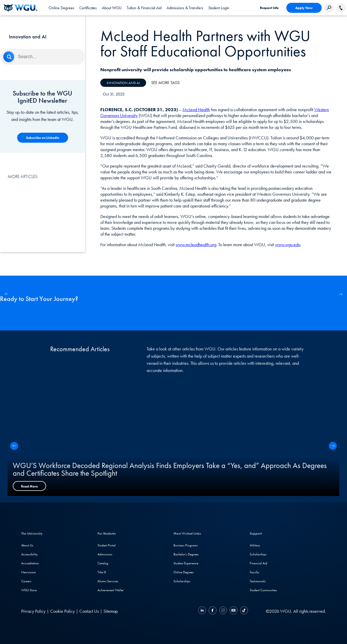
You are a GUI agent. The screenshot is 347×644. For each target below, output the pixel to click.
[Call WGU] (341, 8)
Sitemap (111, 611)
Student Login (219, 8)
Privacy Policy (33, 611)
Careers (26, 581)
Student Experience (186, 563)
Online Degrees (184, 572)
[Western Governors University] (20, 8)
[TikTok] (243, 611)
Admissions (105, 554)
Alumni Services (108, 581)
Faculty (254, 572)
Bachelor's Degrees (186, 554)
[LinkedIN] (203, 611)
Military (255, 545)
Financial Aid (258, 563)
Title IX (102, 572)
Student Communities (263, 590)
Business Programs (186, 545)
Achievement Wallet (110, 590)
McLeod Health (196, 110)
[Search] (42, 57)
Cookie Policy (62, 611)
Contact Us (89, 611)
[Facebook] (213, 611)
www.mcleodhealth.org (196, 245)
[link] (219, 8)
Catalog (103, 563)
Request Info (269, 8)
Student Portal (107, 545)
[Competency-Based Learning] (43, 138)
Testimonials (258, 581)
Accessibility (29, 554)
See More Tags (165, 83)
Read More (29, 486)
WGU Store (29, 590)
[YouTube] (234, 611)
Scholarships (182, 581)
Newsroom (29, 572)
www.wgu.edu (288, 245)
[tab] (61, 8)
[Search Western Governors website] (329, 8)
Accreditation (30, 563)
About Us (27, 545)
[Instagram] (223, 611)
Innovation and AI (123, 83)
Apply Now (304, 8)
